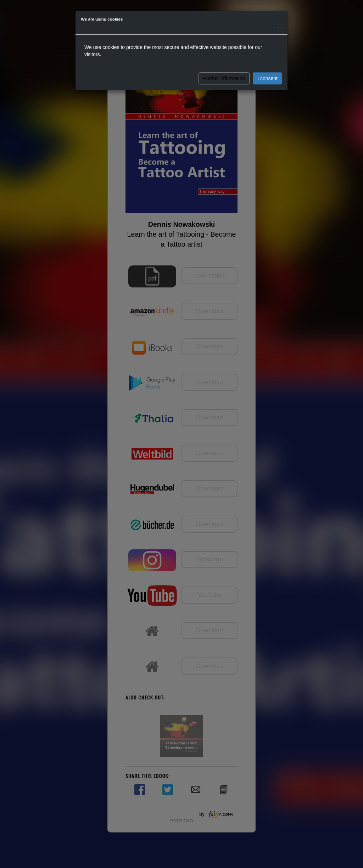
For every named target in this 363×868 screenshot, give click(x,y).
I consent (267, 78)
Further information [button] (224, 78)
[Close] (280, 25)
